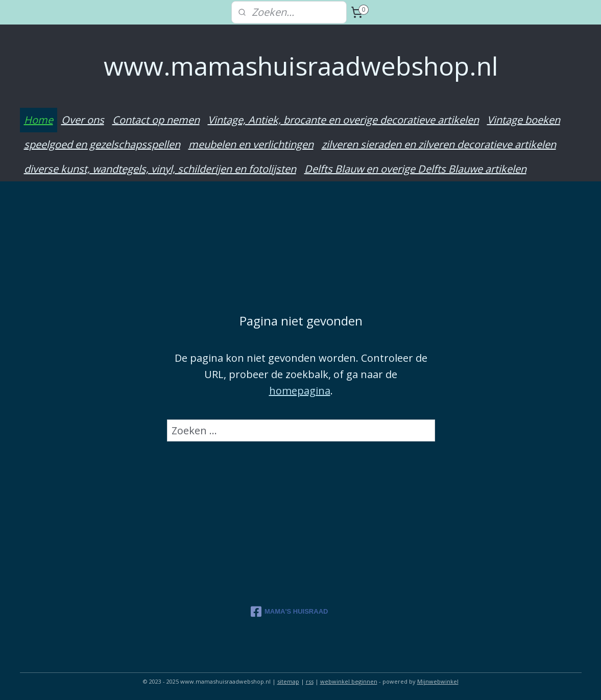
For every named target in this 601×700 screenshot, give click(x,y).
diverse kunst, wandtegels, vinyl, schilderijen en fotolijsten (160, 169)
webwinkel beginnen (349, 681)
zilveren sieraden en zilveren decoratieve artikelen (439, 144)
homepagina (299, 390)
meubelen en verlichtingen (251, 144)
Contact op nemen (156, 120)
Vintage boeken (524, 120)
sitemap (288, 681)
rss (310, 681)
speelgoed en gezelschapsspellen (102, 144)
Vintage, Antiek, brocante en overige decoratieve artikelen (343, 120)
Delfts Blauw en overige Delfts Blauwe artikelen (415, 169)
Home (39, 120)
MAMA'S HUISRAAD (289, 612)
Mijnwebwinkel (438, 681)
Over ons (83, 120)
